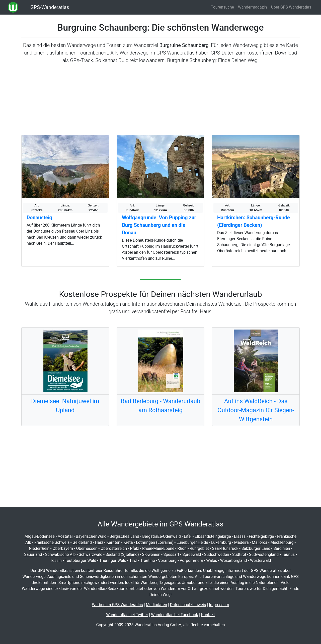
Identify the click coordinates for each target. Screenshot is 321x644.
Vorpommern (191, 560)
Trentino (148, 560)
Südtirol (239, 554)
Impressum (219, 605)
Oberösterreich (114, 548)
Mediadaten (156, 605)
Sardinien (282, 548)
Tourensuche (222, 7)
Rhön (182, 548)
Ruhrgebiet (199, 548)
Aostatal (65, 536)
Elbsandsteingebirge (213, 536)
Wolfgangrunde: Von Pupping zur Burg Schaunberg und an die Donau (159, 225)
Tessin (56, 560)
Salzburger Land (256, 548)
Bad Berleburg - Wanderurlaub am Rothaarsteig (160, 406)
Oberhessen (87, 548)
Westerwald (261, 560)
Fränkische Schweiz (52, 542)
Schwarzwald (91, 554)
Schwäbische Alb (60, 554)
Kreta (128, 542)
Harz (99, 542)
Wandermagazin (253, 7)
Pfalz (134, 548)
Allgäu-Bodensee (40, 536)
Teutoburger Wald (81, 560)
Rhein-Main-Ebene (158, 548)
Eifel (188, 536)
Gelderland (82, 542)
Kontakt (208, 615)
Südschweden (217, 554)
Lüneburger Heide (192, 542)
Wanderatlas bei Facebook (175, 615)
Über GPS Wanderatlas (291, 7)
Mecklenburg (282, 542)
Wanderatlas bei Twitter (127, 615)
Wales (212, 560)
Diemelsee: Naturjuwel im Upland (65, 406)
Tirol (133, 560)
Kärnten (113, 542)
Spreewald (192, 554)
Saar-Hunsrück (225, 548)
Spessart (171, 554)
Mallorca (260, 542)
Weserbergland (234, 560)
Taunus (288, 554)
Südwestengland (264, 554)
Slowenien (151, 554)
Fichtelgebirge (261, 536)
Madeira (242, 542)
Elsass (240, 536)
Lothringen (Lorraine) (155, 542)
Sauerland (33, 554)
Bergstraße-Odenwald (161, 536)
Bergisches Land (124, 536)
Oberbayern (63, 548)
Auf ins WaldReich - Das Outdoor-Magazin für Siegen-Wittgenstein (256, 410)
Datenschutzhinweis (188, 605)
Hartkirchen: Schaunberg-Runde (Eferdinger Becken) (254, 221)
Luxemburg (221, 542)
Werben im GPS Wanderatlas (117, 605)
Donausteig (39, 218)
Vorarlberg (167, 560)
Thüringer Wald (113, 560)
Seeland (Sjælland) (122, 554)
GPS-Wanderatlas (50, 7)
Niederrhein (39, 548)
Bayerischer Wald (91, 536)
